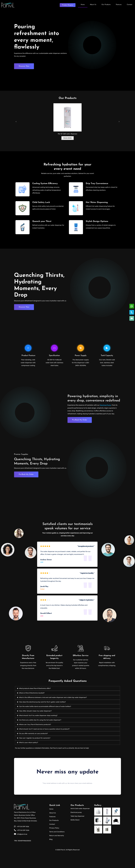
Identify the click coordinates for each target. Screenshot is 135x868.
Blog (51, 855)
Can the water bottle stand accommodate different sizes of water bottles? (45, 722)
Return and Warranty (57, 851)
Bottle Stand (75, 836)
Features (119, 4)
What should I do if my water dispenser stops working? (38, 731)
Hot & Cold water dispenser (68, 134)
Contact (130, 4)
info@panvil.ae (21, 850)
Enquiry (68, 5)
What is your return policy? (29, 758)
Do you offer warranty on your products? (34, 749)
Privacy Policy (54, 844)
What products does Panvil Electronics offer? (35, 704)
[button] (67, 704)
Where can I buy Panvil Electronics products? (35, 740)
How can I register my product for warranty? (35, 754)
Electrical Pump (105, 407)
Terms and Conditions (57, 848)
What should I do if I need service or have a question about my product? (44, 745)
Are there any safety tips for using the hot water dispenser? (40, 736)
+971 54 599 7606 (22, 842)
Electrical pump (76, 828)
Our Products (106, 4)
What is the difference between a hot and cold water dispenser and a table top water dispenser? (53, 713)
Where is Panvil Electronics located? (32, 709)
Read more (68, 138)
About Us (93, 4)
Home (83, 4)
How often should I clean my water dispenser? (35, 727)
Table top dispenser (77, 832)
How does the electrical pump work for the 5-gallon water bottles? (43, 718)
